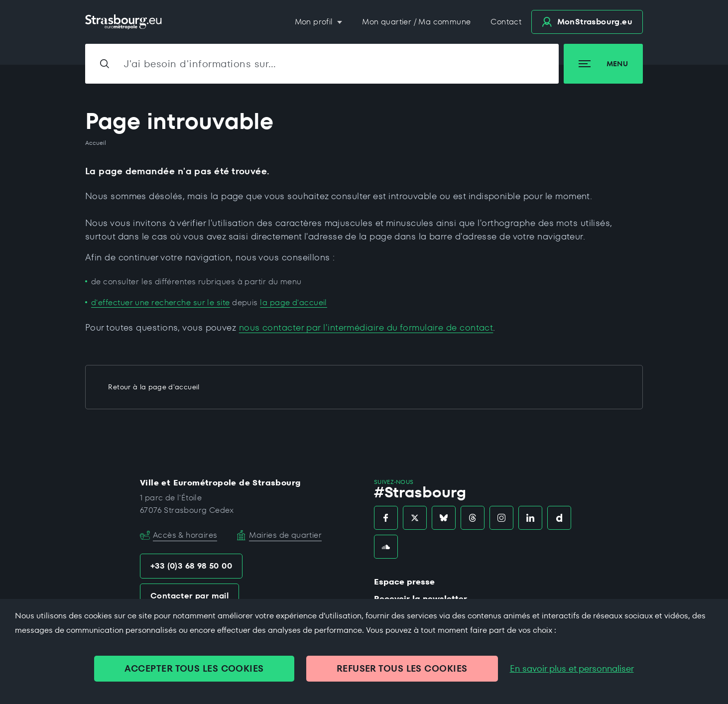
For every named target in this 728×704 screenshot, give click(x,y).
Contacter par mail (189, 596)
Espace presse (404, 582)
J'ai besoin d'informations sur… (200, 64)
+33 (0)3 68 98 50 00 (191, 566)
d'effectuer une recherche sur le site (161, 302)
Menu (603, 64)
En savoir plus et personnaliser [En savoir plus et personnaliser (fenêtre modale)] (572, 669)
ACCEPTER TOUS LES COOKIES (194, 668)
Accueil (96, 143)
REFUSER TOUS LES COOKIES (402, 668)
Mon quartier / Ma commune (416, 22)
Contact (506, 22)
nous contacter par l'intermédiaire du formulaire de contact (366, 327)
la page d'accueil (294, 302)
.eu (587, 22)
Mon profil (315, 22)
